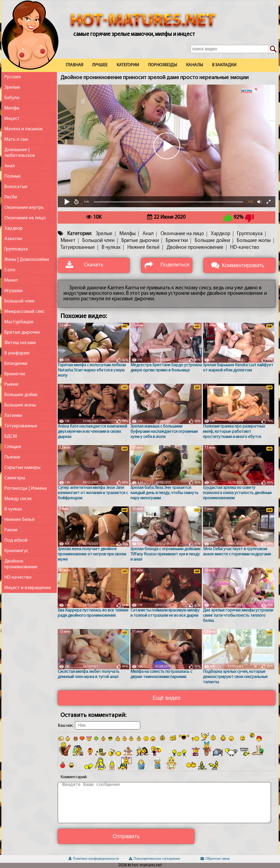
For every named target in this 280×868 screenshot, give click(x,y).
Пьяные (12, 457)
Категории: (79, 234)
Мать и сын (16, 139)
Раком (11, 530)
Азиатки (13, 239)
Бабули (12, 98)
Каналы (194, 65)
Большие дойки (21, 395)
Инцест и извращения (28, 588)
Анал (10, 166)
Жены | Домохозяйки (27, 260)
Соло (10, 270)
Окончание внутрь (24, 208)
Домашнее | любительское (20, 153)
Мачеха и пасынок (24, 129)
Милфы (12, 108)
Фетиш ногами (20, 343)
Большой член (19, 301)
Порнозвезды (162, 65)
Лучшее (100, 65)
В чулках (13, 509)
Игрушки (14, 291)
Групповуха (16, 249)
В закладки (224, 65)
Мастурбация (19, 322)
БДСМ (11, 436)
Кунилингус (16, 551)
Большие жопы (20, 405)
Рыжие (11, 384)
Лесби (11, 197)
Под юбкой (16, 540)
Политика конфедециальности (94, 859)
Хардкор (14, 228)
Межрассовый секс (24, 312)
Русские (13, 77)
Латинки (13, 416)
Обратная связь (215, 859)
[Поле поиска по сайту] (234, 49)
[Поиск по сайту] (273, 49)
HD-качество (18, 577)
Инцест (12, 119)
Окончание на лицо (25, 218)
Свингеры (15, 478)
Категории (128, 65)
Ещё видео (167, 698)
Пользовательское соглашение (154, 859)
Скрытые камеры (22, 468)
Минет (11, 280)
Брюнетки (15, 374)
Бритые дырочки (22, 332)
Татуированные (21, 426)
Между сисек (18, 499)
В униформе (17, 353)
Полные (12, 176)
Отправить (126, 836)
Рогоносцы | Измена (26, 488)
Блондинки (16, 364)
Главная (74, 65)
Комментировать (243, 265)
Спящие (13, 447)
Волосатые (16, 187)
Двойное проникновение (21, 564)
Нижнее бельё (19, 520)
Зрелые (12, 87)
